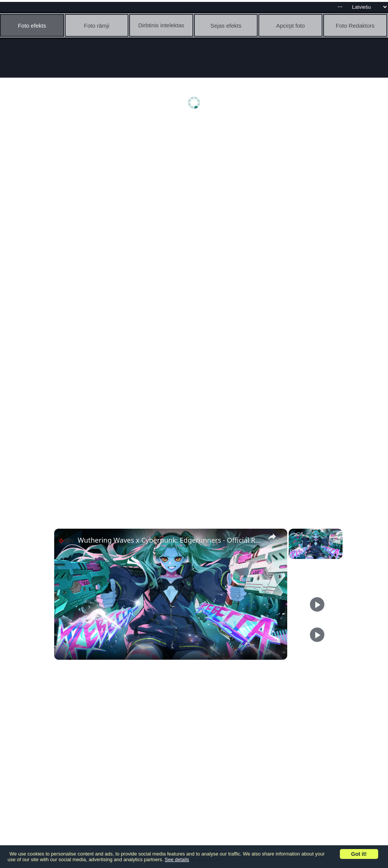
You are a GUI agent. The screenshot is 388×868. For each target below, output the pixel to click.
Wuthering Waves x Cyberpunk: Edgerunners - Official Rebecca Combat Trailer (170, 540)
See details (177, 859)
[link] (66, 541)
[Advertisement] (196, 181)
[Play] (317, 604)
